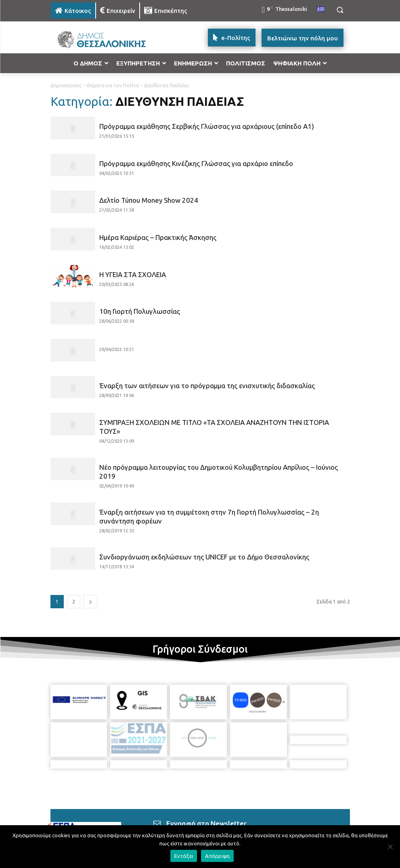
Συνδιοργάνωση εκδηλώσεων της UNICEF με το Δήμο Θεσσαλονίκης (204, 557)
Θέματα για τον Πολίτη (113, 85)
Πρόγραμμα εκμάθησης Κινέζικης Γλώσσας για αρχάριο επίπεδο (196, 163)
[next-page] (90, 602)
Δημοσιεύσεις (66, 85)
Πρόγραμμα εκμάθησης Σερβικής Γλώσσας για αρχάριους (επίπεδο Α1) (207, 126)
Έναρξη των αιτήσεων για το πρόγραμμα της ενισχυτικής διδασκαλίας (207, 386)
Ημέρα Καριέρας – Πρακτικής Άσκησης (158, 237)
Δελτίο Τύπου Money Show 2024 (149, 200)
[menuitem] (321, 10)
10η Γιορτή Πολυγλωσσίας (140, 311)
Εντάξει (184, 856)
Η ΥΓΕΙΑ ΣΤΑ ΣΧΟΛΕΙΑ (133, 274)
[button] (340, 10)
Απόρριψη (217, 856)
